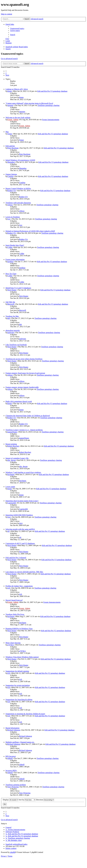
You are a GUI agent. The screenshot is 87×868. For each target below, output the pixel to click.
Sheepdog (11, 162)
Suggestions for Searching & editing (19, 700)
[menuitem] (17, 28)
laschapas (11, 474)
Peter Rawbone (13, 148)
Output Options (11, 174)
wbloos (10, 205)
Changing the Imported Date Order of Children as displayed (28, 416)
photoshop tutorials (13, 330)
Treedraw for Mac (12, 316)
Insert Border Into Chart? (15, 245)
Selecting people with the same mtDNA (20, 529)
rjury (9, 517)
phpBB (13, 852)
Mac (7, 132)
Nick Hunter (12, 290)
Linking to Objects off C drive (17, 89)
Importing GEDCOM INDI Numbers (19, 515)
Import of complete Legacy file (17, 458)
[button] (7, 75)
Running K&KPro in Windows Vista (19, 629)
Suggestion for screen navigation (18, 685)
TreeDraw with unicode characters (18, 203)
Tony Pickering (13, 787)
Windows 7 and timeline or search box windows (23, 472)
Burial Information (12, 728)
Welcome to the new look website (18, 118)
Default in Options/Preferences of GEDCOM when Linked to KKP (30, 231)
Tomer (10, 134)
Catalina (10, 176)
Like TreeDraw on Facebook (16, 345)
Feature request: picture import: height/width (22, 387)
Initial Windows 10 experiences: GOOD (20, 160)
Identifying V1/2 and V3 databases (18, 288)
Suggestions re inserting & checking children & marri (25, 714)
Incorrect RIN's (11, 771)
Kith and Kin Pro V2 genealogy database (56, 574)
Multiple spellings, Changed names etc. (20, 742)
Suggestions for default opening (17, 671)
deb (9, 318)
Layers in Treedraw (13, 217)
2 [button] (6, 73)
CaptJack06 (12, 503)
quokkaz (10, 262)
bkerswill (11, 304)
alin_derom (12, 460)
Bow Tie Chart (11, 274)
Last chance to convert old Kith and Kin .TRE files (24, 572)
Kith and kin (10, 146)
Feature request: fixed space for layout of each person (25, 373)
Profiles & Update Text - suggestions (19, 586)
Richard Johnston (14, 730)
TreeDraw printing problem (16, 785)
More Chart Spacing (13, 643)
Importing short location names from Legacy (22, 501)
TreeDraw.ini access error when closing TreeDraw (24, 359)
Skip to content (7, 14)
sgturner (10, 105)
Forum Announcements (51, 120)
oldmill (10, 758)
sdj (8, 531)
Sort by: (27, 800)
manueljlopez (12, 432)
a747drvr (11, 645)
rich (9, 588)
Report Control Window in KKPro (18, 188)
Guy (9, 219)
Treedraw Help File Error (15, 614)
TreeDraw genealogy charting (48, 105)
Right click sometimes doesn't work (19, 401)
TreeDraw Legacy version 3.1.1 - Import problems (24, 430)
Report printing (11, 444)
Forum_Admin (13, 120)
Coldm (10, 247)
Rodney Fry (12, 191)
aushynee (11, 333)
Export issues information (15, 259)
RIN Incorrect (11, 756)
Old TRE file (10, 302)
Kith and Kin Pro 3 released (16, 558)
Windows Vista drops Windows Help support (22, 657)
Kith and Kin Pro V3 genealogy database (52, 91)
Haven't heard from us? (14, 600)
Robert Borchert (13, 446)
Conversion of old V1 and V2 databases (20, 543)
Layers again (10, 487)
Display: (10, 800)
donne (10, 91)
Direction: (45, 800)
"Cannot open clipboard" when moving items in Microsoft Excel (29, 103)
